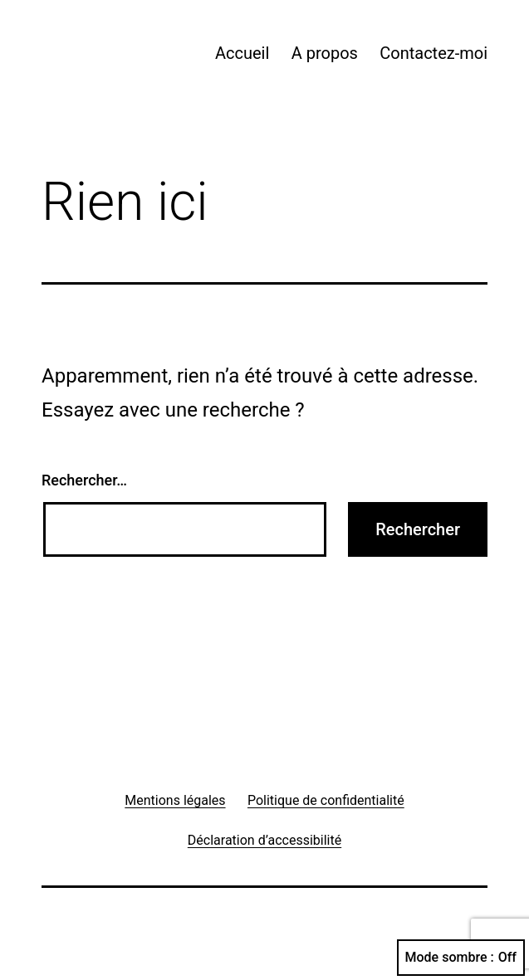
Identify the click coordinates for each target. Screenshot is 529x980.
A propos (325, 53)
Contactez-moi (433, 53)
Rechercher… (84, 480)
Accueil (242, 53)
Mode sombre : (461, 958)
